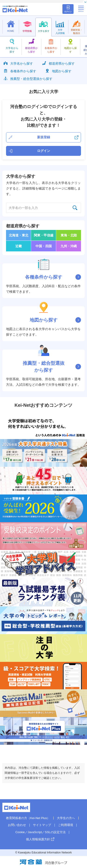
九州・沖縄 (69, 246)
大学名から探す (18, 63)
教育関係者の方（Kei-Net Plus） (28, 818)
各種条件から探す (20, 71)
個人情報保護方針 (38, 839)
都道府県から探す (58, 63)
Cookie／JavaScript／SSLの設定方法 (40, 832)
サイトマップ (42, 825)
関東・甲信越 (44, 235)
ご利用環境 (66, 825)
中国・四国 (44, 246)
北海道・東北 (19, 235)
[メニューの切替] (81, 9)
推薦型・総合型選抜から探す (28, 78)
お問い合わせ (17, 825)
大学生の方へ (66, 818)
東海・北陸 (69, 235)
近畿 (19, 246)
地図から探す (58, 71)
